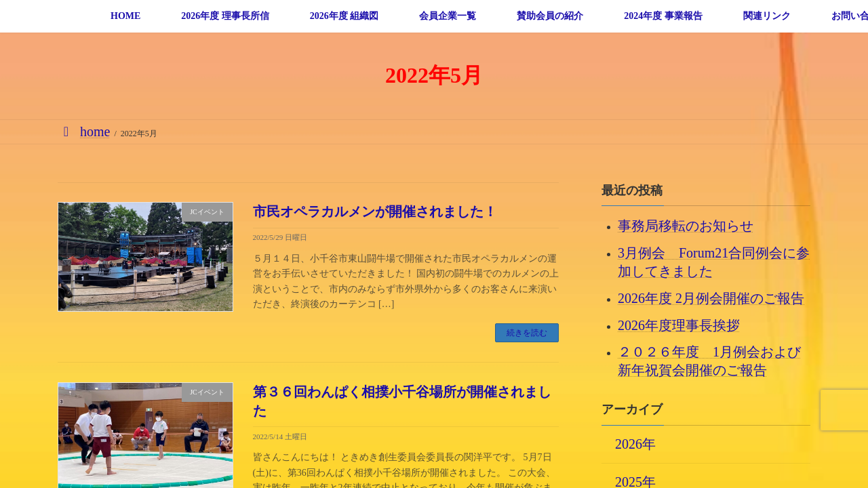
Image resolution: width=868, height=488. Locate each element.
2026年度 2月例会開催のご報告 (711, 298)
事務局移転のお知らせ (686, 226)
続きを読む (527, 333)
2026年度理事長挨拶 (679, 325)
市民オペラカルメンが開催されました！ (375, 211)
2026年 (635, 443)
